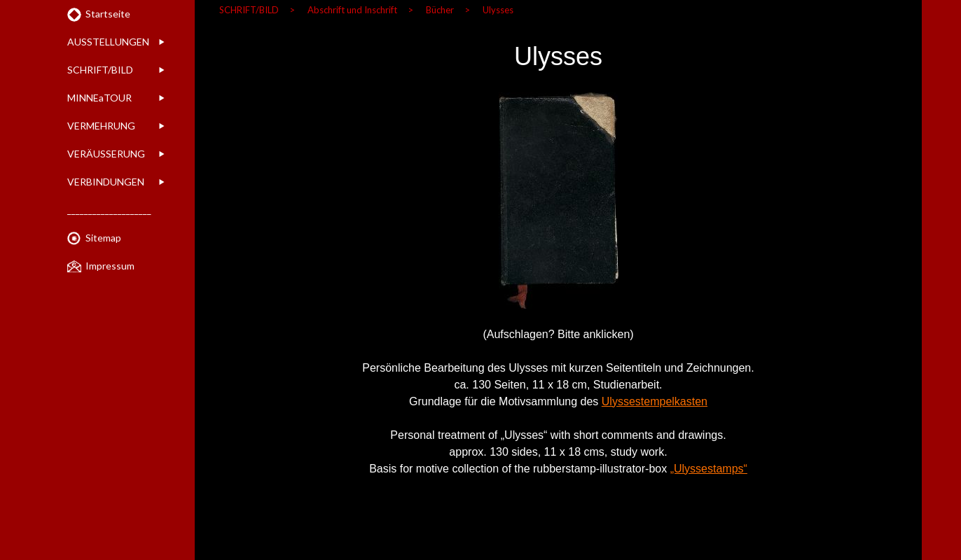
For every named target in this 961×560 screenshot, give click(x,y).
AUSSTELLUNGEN (108, 42)
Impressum (110, 266)
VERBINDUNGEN (106, 182)
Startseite (108, 14)
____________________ (109, 210)
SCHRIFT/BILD (100, 70)
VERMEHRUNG (101, 126)
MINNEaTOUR (99, 98)
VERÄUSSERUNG (106, 154)
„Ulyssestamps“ (709, 469)
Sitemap (103, 238)
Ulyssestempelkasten (655, 401)
